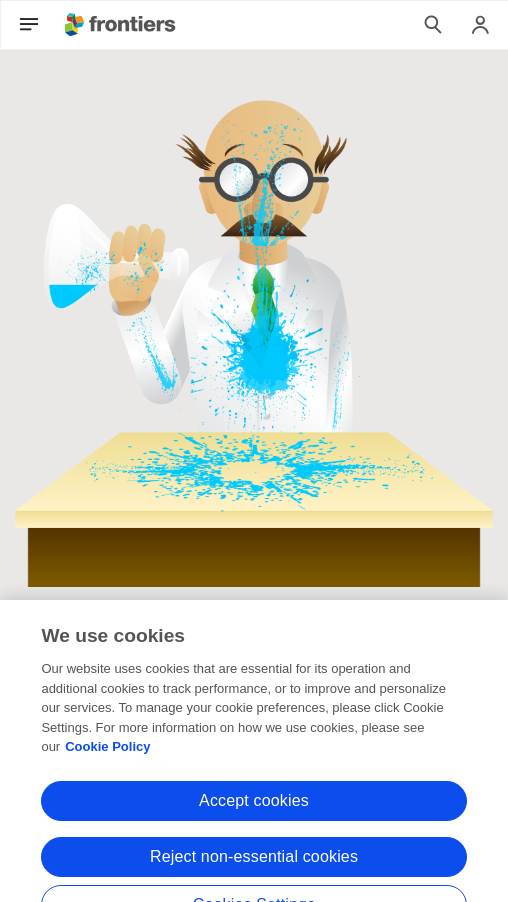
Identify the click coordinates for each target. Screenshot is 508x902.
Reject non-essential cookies (254, 868)
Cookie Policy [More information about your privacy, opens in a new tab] (107, 759)
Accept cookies (254, 812)
